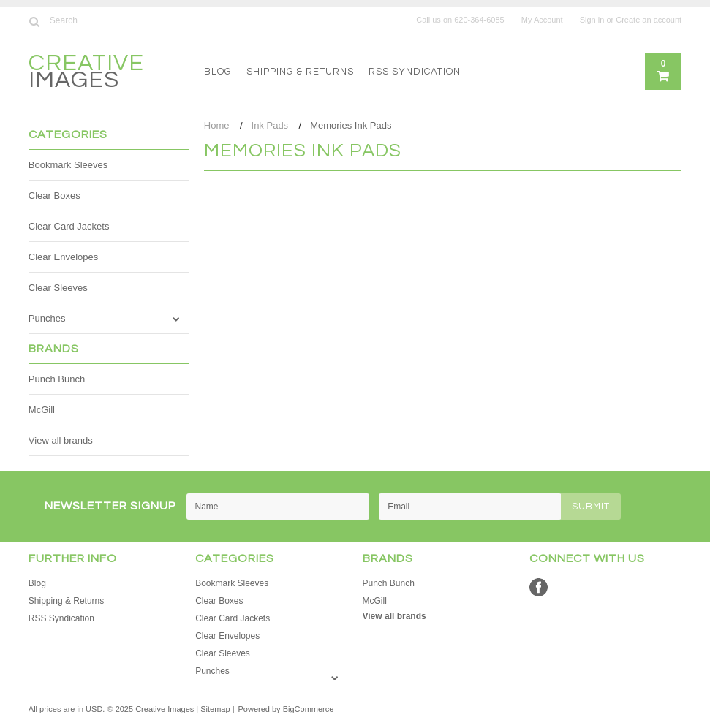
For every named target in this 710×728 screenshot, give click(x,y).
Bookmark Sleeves (68, 165)
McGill (42, 410)
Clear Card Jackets (69, 226)
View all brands (61, 440)
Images (86, 73)
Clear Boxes (54, 196)
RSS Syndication (415, 72)
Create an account (649, 20)
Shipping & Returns (300, 72)
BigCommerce (309, 709)
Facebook (539, 587)
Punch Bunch (57, 379)
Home (217, 125)
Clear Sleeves (58, 288)
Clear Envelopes (63, 257)
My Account (542, 20)
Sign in (592, 20)
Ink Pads (270, 125)
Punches (47, 318)
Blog (218, 72)
